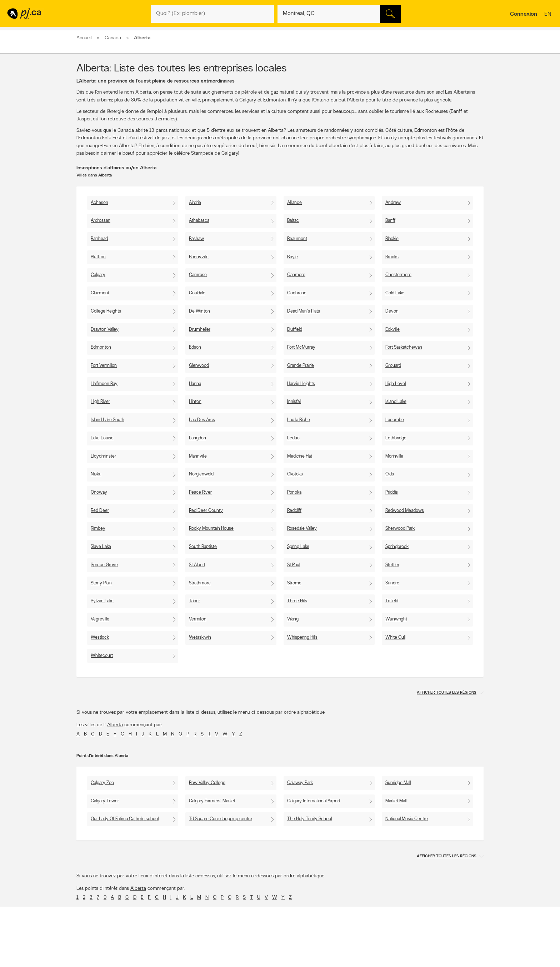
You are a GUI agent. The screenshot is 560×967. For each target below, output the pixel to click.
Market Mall (396, 801)
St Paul (294, 565)
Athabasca (199, 221)
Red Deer (100, 511)
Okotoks (295, 474)
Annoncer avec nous (98, 951)
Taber (194, 601)
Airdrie (195, 203)
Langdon (197, 438)
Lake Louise (102, 438)
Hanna (195, 384)
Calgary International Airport (314, 801)
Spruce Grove (104, 565)
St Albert (197, 565)
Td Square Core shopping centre (221, 819)
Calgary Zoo (102, 783)
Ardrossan (101, 221)
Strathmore (200, 583)
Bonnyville (199, 257)
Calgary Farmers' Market (212, 801)
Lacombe (395, 420)
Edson (195, 347)
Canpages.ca (421, 957)
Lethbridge (396, 438)
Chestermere (398, 275)
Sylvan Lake (102, 601)
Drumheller (200, 330)
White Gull (395, 637)
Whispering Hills (302, 637)
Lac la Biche (299, 420)
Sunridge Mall (398, 783)
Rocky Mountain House (211, 529)
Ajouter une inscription (100, 957)
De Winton (199, 311)
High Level (396, 384)
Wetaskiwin (200, 637)
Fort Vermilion (104, 366)
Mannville (198, 456)
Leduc (293, 438)
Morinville (394, 456)
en (549, 15)
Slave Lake (101, 547)
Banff (390, 221)
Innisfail (294, 402)
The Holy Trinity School (309, 819)
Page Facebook (342, 963)
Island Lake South (107, 420)
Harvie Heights (301, 384)
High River (100, 402)
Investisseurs (176, 963)
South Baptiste (203, 547)
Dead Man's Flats (304, 311)
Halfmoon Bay (104, 384)
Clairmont (100, 293)
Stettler (392, 565)
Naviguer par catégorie (267, 951)
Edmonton (101, 347)
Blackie (392, 239)
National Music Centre (407, 819)
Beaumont (297, 239)
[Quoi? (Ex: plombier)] (212, 14)
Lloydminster (103, 456)
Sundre (392, 583)
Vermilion (198, 619)
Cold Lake (395, 293)
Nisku (96, 474)
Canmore (296, 275)
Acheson (99, 203)
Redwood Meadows (405, 511)
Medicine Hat (300, 456)
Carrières (173, 957)
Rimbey (98, 529)
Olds (390, 474)
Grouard (393, 366)
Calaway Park (300, 783)
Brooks (392, 257)
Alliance (294, 203)
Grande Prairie (301, 366)
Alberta (115, 725)
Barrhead (99, 239)
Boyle (292, 257)
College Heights (106, 311)
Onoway (99, 492)
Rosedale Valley (302, 529)
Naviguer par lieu (261, 957)
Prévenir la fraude (96, 963)
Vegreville (100, 619)
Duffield (295, 330)
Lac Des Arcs (202, 420)
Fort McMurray (301, 347)
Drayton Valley (105, 330)
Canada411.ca (422, 951)
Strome (294, 583)
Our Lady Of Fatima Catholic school (125, 819)
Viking (293, 619)
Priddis (392, 492)
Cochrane (297, 293)
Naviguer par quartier (266, 963)
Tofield (392, 601)
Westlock (100, 637)
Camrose (198, 275)
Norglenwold (201, 474)
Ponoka (294, 492)
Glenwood (199, 366)
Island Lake (396, 402)
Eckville (392, 330)
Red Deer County (206, 511)
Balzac (293, 221)
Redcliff (294, 511)
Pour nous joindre (466, 921)
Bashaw (196, 239)
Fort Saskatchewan (404, 347)
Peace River (200, 492)
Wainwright (396, 619)
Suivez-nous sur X (344, 957)
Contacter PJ (177, 951)
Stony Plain (101, 583)
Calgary (98, 275)
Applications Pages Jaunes (352, 951)
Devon (392, 311)
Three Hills (297, 601)
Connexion (524, 14)
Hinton (195, 402)
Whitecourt (102, 656)
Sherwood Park (400, 529)
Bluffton (98, 257)
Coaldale (197, 293)
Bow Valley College (207, 783)
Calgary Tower (105, 801)
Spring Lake (298, 547)
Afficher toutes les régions (447, 693)
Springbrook (397, 547)
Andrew (393, 203)
